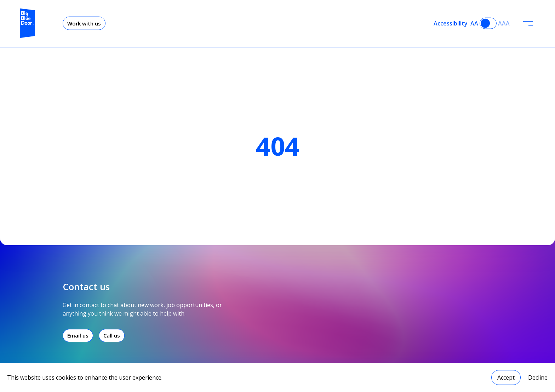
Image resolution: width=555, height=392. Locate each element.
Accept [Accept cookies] (506, 377)
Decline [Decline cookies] (538, 377)
